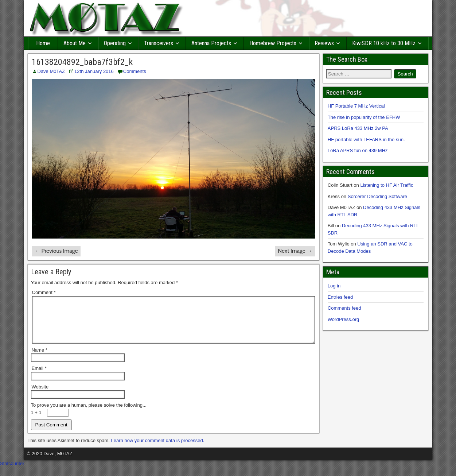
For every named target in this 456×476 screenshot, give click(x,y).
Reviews (324, 43)
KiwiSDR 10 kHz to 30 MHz (384, 43)
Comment (44, 292)
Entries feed (340, 297)
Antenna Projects (211, 43)
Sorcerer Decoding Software (377, 196)
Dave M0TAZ (51, 71)
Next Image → (295, 251)
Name (40, 359)
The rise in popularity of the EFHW (364, 117)
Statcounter (12, 472)
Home (43, 43)
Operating (115, 43)
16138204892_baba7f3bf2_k (82, 62)
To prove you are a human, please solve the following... (89, 414)
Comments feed (344, 308)
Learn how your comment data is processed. (158, 449)
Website (40, 396)
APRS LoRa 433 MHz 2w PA (358, 128)
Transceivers (159, 43)
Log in (334, 286)
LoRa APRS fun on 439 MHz (358, 150)
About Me (75, 43)
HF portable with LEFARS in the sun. (366, 140)
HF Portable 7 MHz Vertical (356, 106)
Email (39, 377)
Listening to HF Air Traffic (387, 185)
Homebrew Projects (273, 43)
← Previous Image (56, 251)
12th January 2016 (94, 71)
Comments (135, 71)
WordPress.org (343, 319)
